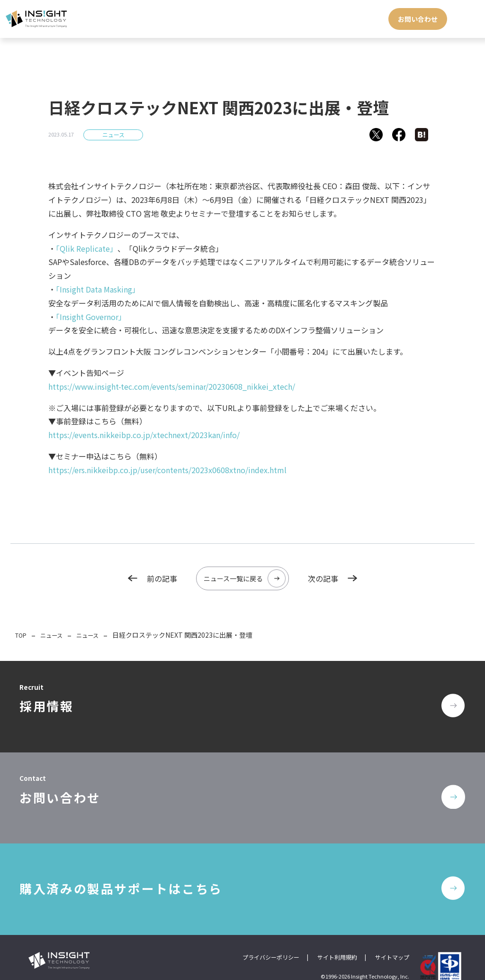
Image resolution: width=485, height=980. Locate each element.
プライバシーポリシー (271, 938)
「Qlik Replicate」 (87, 248)
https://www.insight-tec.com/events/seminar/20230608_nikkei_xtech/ (172, 386)
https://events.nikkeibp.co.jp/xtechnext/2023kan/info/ (144, 435)
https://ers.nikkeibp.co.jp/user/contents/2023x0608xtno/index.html (167, 470)
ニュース (113, 134)
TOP (22, 633)
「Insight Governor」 (91, 317)
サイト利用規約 (337, 938)
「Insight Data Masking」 (98, 289)
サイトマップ (392, 938)
